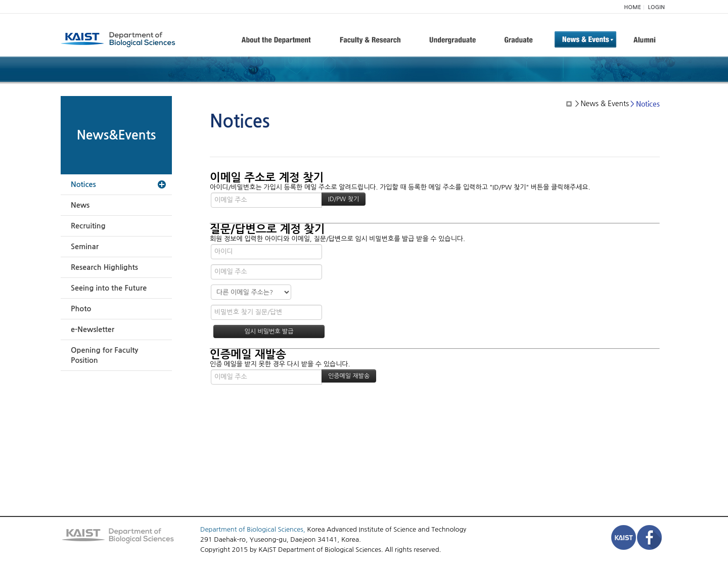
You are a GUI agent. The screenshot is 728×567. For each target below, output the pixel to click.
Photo (81, 309)
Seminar (85, 247)
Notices (83, 184)
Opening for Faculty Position (104, 355)
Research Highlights (104, 267)
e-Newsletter (93, 329)
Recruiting (88, 226)
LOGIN (656, 7)
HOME (632, 7)
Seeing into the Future (109, 288)
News (80, 205)
